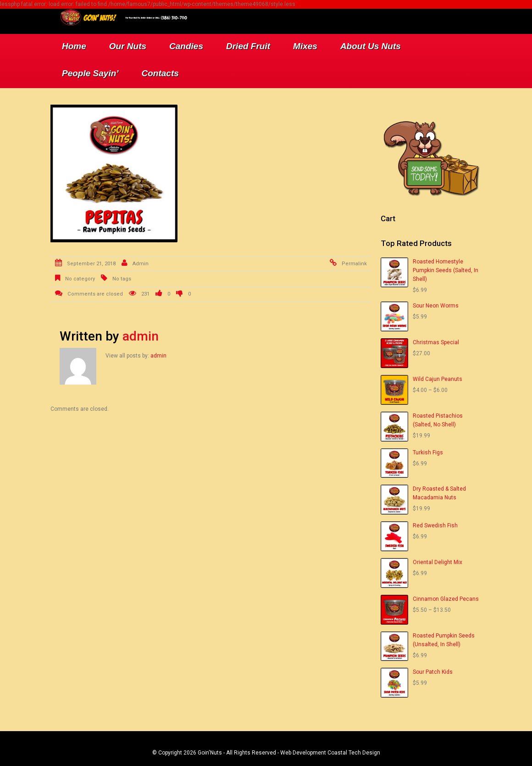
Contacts (160, 73)
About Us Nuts (371, 46)
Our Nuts (128, 46)
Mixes (305, 46)
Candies (186, 46)
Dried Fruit (248, 46)
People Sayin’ (90, 73)
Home (74, 46)
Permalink (354, 264)
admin (141, 264)
